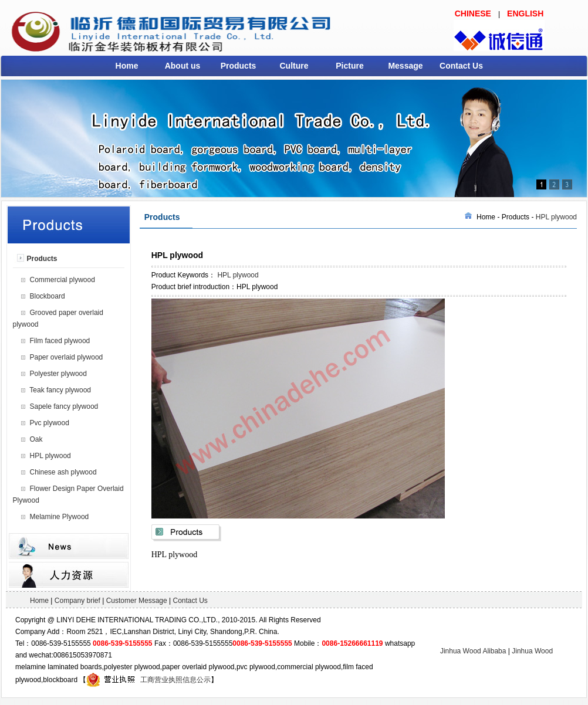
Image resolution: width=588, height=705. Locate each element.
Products (239, 66)
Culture (294, 66)
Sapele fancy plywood (64, 406)
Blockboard (48, 296)
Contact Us (461, 66)
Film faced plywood (60, 341)
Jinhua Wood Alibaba (473, 651)
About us (183, 66)
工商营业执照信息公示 (148, 680)
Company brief (77, 601)
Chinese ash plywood (63, 472)
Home (127, 66)
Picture (349, 66)
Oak (36, 439)
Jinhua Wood (532, 651)
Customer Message (137, 601)
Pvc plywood (50, 423)
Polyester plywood (58, 374)
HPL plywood (50, 456)
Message (405, 66)
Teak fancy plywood (60, 390)
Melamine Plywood (60, 517)
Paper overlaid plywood (67, 357)
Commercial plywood (62, 280)
